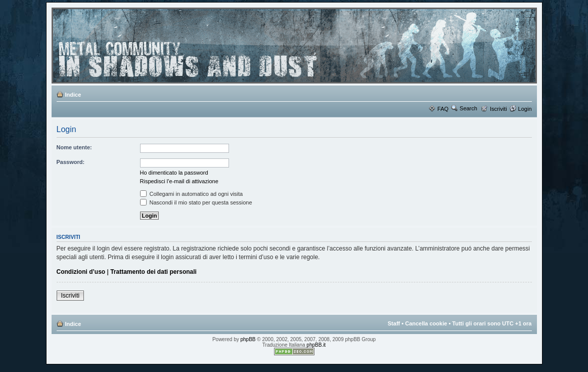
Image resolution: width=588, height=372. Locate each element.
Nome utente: (74, 147)
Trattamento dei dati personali (153, 272)
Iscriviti (499, 109)
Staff (394, 323)
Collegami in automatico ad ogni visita (192, 194)
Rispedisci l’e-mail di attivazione (179, 181)
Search (468, 108)
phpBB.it (316, 345)
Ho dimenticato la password (174, 173)
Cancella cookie (426, 323)
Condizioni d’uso (81, 272)
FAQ (443, 109)
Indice (73, 95)
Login (525, 109)
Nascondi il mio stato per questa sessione (196, 202)
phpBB (248, 339)
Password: (71, 162)
